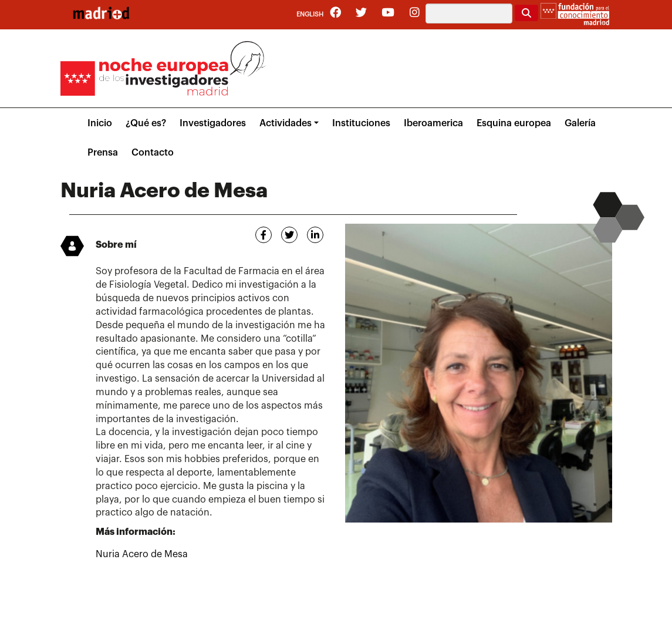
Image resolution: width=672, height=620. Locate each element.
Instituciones (361, 123)
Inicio (100, 123)
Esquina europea (514, 123)
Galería (580, 123)
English (310, 14)
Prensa (103, 153)
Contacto (153, 153)
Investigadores (213, 123)
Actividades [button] (286, 123)
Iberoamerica (433, 123)
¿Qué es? (146, 123)
